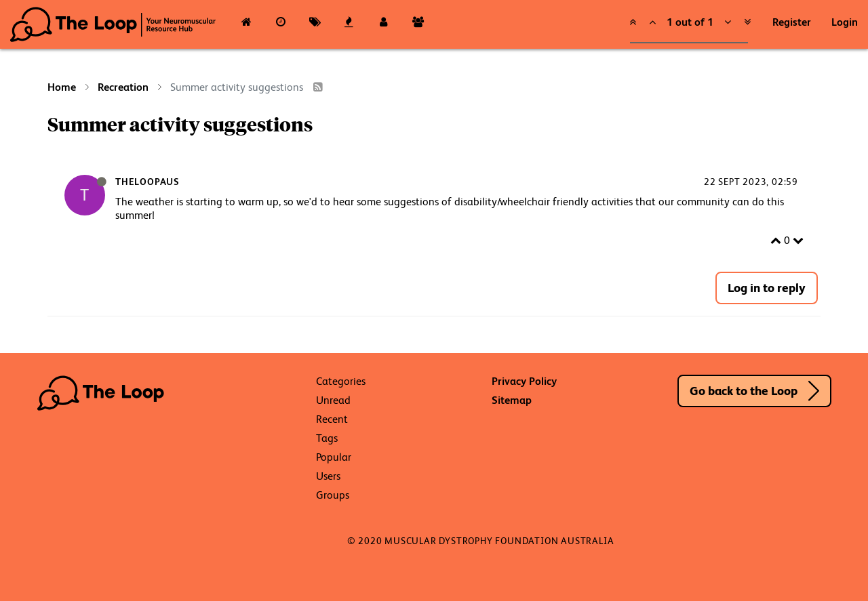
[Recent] (281, 24)
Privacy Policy (524, 381)
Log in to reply (767, 288)
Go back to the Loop (744, 391)
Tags (327, 438)
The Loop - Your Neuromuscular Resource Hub (113, 24)
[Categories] (246, 24)
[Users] (383, 24)
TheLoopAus (147, 182)
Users (328, 476)
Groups (333, 495)
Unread (333, 400)
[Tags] (315, 24)
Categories (341, 381)
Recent (332, 419)
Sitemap (512, 400)
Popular (334, 457)
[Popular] (350, 24)
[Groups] (418, 24)
